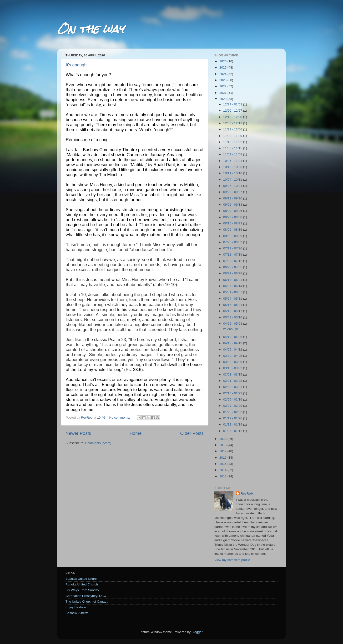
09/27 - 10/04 (233, 186)
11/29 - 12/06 (233, 129)
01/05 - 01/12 (233, 431)
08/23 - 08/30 (233, 217)
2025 (223, 67)
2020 (223, 99)
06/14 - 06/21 (233, 280)
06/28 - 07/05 (233, 267)
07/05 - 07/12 (233, 261)
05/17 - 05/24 (233, 305)
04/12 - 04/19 (233, 343)
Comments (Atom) (98, 443)
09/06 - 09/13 (233, 205)
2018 (223, 445)
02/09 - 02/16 (233, 399)
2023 (223, 80)
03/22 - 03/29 (233, 362)
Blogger (197, 632)
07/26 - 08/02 (233, 242)
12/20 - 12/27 (233, 111)
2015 (223, 464)
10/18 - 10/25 (233, 167)
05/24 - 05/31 (233, 299)
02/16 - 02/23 (233, 393)
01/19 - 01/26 (233, 418)
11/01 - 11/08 (233, 154)
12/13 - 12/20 (233, 117)
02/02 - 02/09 (233, 406)
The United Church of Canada (87, 602)
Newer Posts (78, 433)
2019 (223, 439)
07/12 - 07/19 (233, 255)
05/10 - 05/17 (233, 311)
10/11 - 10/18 (233, 173)
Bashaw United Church (82, 579)
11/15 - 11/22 (233, 142)
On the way (91, 29)
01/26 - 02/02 (233, 412)
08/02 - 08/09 (233, 236)
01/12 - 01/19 (233, 424)
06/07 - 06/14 (233, 286)
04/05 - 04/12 (233, 349)
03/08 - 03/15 (233, 374)
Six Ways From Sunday (82, 590)
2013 (223, 476)
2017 (223, 451)
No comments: (120, 418)
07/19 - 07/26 (233, 248)
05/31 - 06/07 (233, 292)
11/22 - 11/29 (233, 136)
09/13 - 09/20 (233, 198)
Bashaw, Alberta (77, 613)
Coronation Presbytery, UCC (86, 596)
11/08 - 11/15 (233, 148)
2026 (223, 61)
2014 (223, 470)
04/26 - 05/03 (233, 324)
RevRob (247, 493)
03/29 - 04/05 (233, 356)
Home (136, 433)
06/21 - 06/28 (233, 273)
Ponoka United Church (82, 584)
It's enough (76, 65)
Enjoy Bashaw (76, 607)
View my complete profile (232, 560)
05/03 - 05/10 (233, 317)
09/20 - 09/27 (233, 192)
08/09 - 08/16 (233, 230)
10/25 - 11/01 (233, 161)
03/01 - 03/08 (233, 381)
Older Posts (192, 433)
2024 (223, 74)
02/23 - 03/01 (233, 387)
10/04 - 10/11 (233, 180)
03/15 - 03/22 (233, 368)
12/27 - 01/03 (233, 104)
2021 (223, 93)
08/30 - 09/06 (233, 211)
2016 (223, 458)
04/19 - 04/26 (233, 337)
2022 (223, 86)
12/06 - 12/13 (233, 123)
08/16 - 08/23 (233, 223)
